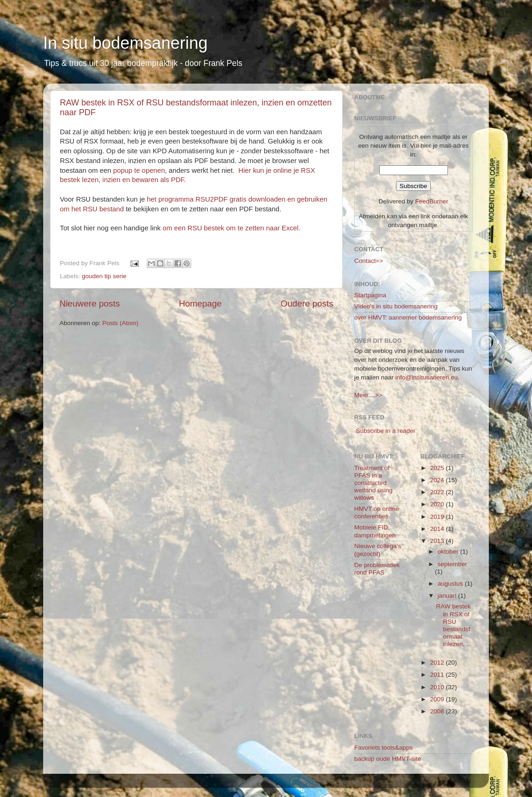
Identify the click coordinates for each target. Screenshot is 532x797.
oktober (449, 552)
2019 (438, 517)
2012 (438, 663)
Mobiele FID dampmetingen (375, 531)
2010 (438, 687)
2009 (438, 699)
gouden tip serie (104, 276)
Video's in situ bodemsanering (396, 306)
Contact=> (369, 261)
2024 (438, 480)
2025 (438, 468)
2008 (438, 711)
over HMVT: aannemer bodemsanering (408, 317)
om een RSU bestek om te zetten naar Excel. (231, 228)
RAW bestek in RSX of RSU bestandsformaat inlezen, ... (454, 625)
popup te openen (138, 170)
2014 (438, 529)
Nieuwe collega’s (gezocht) (378, 550)
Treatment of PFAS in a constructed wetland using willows (373, 483)
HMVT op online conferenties (377, 513)
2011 (438, 675)
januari (448, 596)
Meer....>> (368, 395)
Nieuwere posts (90, 304)
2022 (438, 492)
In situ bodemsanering (125, 43)
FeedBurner (431, 201)
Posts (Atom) (120, 323)
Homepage (200, 304)
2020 (438, 504)
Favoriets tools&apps (383, 748)
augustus (451, 584)
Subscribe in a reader (386, 431)
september (453, 564)
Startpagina (370, 295)
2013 (438, 541)
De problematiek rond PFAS (377, 569)
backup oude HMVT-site (388, 759)
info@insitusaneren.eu (427, 377)
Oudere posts (307, 304)
